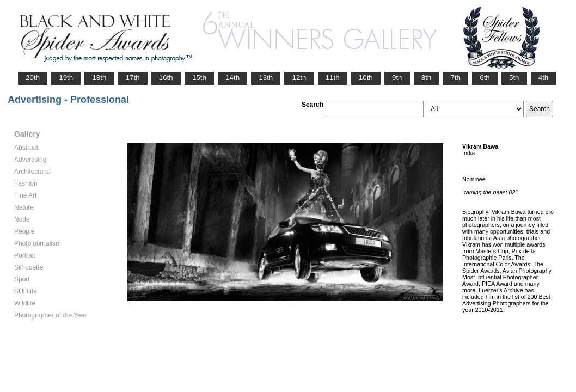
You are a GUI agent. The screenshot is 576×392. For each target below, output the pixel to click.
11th (333, 78)
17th (133, 78)
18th (99, 78)
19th (66, 78)
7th (455, 78)
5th (514, 78)
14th (232, 78)
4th (544, 78)
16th (166, 78)
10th (366, 78)
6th (485, 78)
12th (299, 78)
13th (266, 78)
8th (427, 78)
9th (397, 78)
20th (33, 78)
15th (199, 78)
